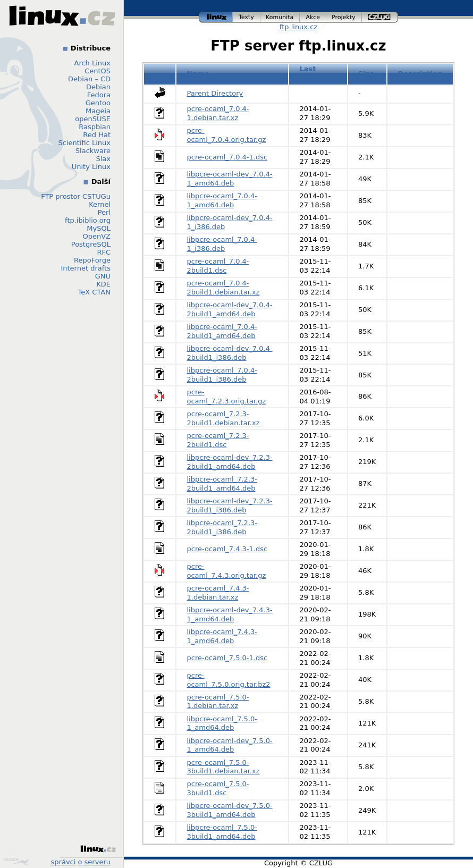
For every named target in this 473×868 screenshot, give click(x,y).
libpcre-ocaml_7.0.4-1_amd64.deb (222, 200)
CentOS (98, 71)
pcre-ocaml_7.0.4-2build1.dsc (218, 266)
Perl (104, 212)
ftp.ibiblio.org (88, 220)
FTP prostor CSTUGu (76, 196)
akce (313, 17)
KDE (103, 284)
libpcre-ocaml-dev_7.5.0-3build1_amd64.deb (230, 810)
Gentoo (98, 103)
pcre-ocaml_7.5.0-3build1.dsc (218, 788)
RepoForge (92, 260)
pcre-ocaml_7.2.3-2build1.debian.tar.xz (223, 418)
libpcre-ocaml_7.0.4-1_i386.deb (222, 244)
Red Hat (97, 135)
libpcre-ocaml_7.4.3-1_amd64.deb (222, 636)
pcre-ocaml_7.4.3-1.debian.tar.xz (218, 593)
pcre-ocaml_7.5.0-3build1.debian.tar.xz (223, 767)
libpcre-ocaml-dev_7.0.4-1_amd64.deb (230, 179)
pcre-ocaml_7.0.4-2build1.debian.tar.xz (223, 288)
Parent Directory (215, 93)
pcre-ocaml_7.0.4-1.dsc (227, 157)
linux (216, 17)
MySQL (99, 228)
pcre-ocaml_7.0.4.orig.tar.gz (227, 135)
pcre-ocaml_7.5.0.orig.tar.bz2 (229, 680)
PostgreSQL (91, 244)
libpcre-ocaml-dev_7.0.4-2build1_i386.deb (230, 353)
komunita (280, 17)
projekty (344, 17)
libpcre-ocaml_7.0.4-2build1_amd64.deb (222, 331)
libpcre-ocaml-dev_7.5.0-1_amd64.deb (230, 745)
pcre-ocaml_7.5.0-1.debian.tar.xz (218, 702)
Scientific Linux (85, 143)
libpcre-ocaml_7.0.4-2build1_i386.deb (222, 375)
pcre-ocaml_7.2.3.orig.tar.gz (227, 397)
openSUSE (93, 119)
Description (420, 74)
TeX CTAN (94, 292)
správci (64, 862)
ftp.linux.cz (298, 27)
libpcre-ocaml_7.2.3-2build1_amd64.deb (222, 484)
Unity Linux (91, 167)
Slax (103, 159)
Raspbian (95, 127)
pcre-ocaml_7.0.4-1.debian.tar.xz (218, 113)
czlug (380, 17)
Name (198, 74)
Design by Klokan (16, 862)
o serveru (94, 862)
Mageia (98, 111)
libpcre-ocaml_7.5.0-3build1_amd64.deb (222, 832)
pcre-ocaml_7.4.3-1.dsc (227, 549)
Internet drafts (86, 268)
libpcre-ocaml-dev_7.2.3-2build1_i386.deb (230, 505)
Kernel (100, 204)
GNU (103, 276)
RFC (104, 252)
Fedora (99, 95)
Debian (98, 87)
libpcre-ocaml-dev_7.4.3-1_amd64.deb (230, 614)
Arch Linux (93, 63)
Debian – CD (89, 79)
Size (366, 74)
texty (247, 17)
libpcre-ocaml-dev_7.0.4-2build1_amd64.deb (230, 309)
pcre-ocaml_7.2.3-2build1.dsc (218, 440)
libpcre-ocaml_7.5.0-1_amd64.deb (222, 723)
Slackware (93, 151)
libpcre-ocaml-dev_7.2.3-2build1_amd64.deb (230, 462)
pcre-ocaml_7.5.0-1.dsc (227, 658)
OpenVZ (96, 236)
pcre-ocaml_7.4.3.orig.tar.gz (227, 571)
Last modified (316, 73)
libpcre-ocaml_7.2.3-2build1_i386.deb (222, 527)
